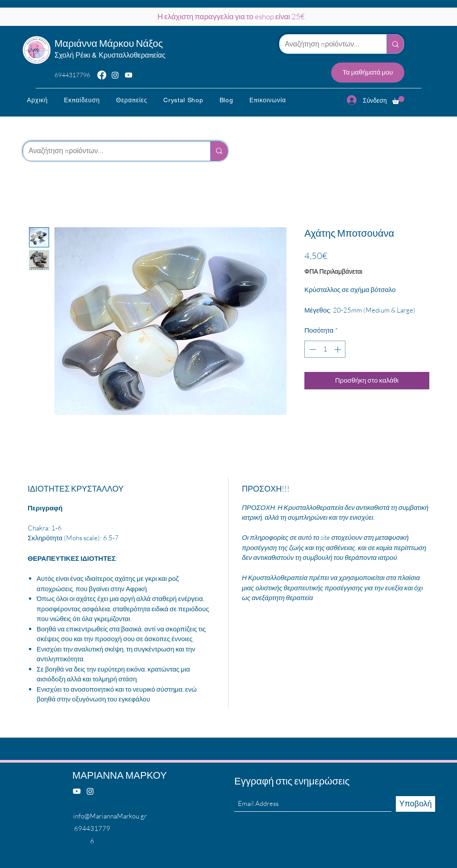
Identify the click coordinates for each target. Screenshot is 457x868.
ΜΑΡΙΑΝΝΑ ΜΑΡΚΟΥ (120, 775)
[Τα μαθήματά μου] (368, 73)
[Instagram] (115, 75)
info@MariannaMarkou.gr (110, 816)
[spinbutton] (325, 349)
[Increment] (339, 349)
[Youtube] (77, 791)
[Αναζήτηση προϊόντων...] (326, 44)
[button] (82, 100)
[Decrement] (312, 349)
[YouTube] (129, 75)
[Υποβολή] (415, 804)
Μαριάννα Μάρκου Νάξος (109, 43)
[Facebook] (102, 75)
